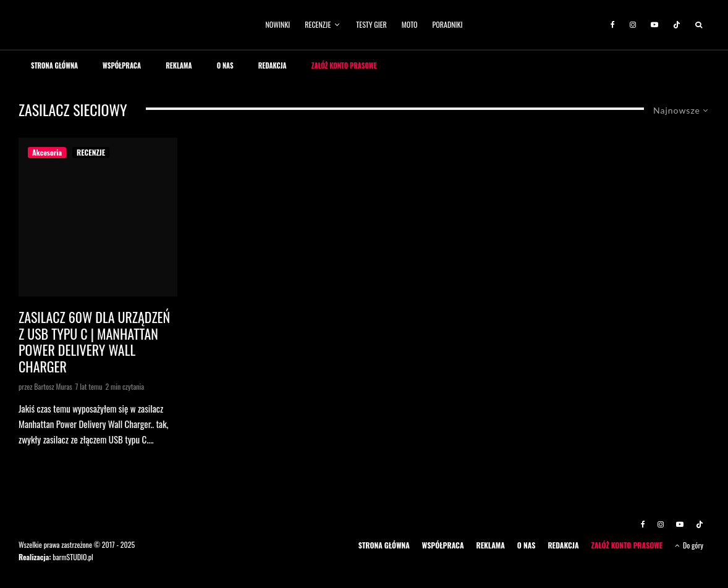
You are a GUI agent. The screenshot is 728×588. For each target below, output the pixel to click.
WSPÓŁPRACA (122, 65)
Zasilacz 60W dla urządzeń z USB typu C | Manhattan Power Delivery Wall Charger (94, 342)
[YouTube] (654, 25)
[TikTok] (677, 25)
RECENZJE (318, 24)
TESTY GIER (371, 24)
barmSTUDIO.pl (73, 557)
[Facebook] (613, 25)
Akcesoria (47, 152)
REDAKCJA (273, 65)
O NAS (225, 65)
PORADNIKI (448, 24)
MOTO (410, 24)
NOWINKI (278, 24)
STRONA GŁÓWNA (54, 65)
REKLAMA (179, 65)
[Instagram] (633, 25)
